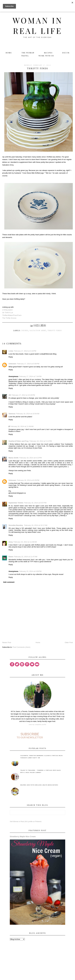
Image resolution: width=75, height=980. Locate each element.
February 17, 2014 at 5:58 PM (28, 364)
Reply (11, 357)
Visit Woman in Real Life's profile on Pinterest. (26, 822)
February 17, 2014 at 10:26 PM (23, 395)
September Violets (16, 503)
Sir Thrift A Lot (8, 313)
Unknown (12, 364)
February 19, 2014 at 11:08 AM (25, 542)
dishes (25, 331)
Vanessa (12, 414)
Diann (11, 557)
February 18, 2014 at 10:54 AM (28, 414)
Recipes (48, 53)
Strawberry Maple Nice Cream (23, 837)
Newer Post (7, 642)
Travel (25, 56)
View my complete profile (37, 725)
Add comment (9, 582)
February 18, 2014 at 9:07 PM (35, 503)
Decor (66, 53)
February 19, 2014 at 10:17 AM (36, 525)
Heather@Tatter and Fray (19, 441)
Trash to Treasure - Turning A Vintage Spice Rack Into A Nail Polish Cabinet (40, 771)
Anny (11, 542)
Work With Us (46, 56)
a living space (7, 310)
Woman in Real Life (38, 25)
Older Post (69, 642)
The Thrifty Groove (9, 318)
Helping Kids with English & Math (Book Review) (39, 785)
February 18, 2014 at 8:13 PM (31, 458)
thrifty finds (55, 331)
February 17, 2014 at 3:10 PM (25, 351)
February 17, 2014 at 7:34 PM (30, 376)
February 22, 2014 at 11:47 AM (26, 557)
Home (9, 53)
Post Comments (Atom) (21, 647)
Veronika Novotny (16, 525)
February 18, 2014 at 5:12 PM (41, 441)
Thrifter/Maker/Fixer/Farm (12, 315)
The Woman (28, 53)
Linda (11, 351)
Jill (10, 395)
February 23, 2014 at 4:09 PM (30, 571)
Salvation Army (38, 331)
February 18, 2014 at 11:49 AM (22, 426)
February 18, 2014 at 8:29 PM (28, 480)
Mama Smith (14, 458)
